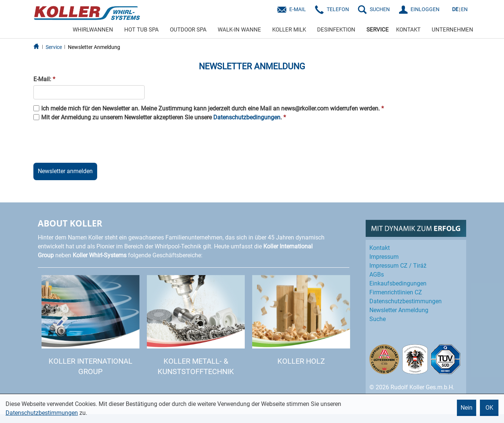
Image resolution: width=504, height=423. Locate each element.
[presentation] (90, 141)
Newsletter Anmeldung (94, 47)
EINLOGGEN (425, 9)
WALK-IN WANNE (239, 30)
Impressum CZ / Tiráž (398, 266)
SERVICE (378, 30)
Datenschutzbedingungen (247, 117)
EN (464, 9)
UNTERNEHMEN (452, 30)
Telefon (338, 9)
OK (489, 408)
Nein (467, 408)
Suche (378, 319)
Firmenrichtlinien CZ (396, 292)
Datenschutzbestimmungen (42, 413)
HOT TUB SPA (141, 30)
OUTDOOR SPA (188, 30)
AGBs (377, 275)
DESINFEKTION (336, 30)
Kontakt (380, 248)
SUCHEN (380, 9)
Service (54, 47)
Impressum (384, 257)
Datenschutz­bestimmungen (406, 301)
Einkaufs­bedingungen (398, 283)
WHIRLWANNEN (93, 30)
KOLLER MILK (289, 30)
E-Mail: (44, 79)
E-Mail (298, 9)
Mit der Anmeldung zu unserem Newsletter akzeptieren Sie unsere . (164, 117)
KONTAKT (408, 30)
